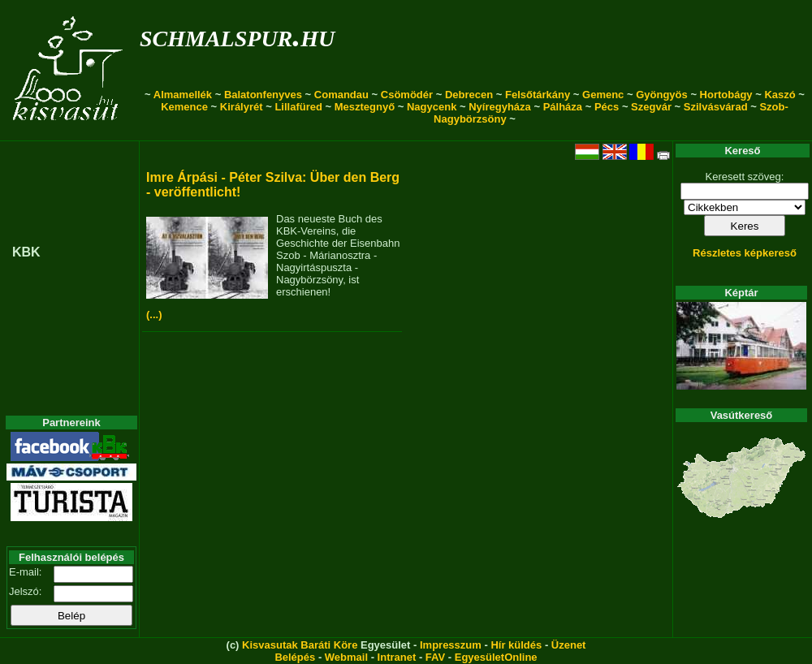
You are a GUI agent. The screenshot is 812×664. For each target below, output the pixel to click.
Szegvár (651, 107)
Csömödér (407, 95)
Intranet (397, 657)
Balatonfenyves (263, 95)
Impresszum (451, 645)
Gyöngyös (662, 95)
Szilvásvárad (716, 107)
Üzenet (569, 645)
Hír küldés (516, 645)
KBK (26, 252)
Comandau (341, 95)
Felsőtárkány (538, 95)
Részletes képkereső (745, 253)
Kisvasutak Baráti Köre (300, 645)
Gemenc (603, 95)
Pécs (607, 107)
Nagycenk (432, 107)
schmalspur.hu (237, 35)
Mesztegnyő (365, 107)
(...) (154, 315)
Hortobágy (726, 95)
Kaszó (780, 95)
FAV (435, 657)
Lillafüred (298, 107)
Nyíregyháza (500, 107)
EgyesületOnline (496, 657)
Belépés (295, 657)
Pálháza (563, 107)
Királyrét (242, 107)
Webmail (346, 657)
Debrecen (469, 95)
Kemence (184, 107)
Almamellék (183, 95)
